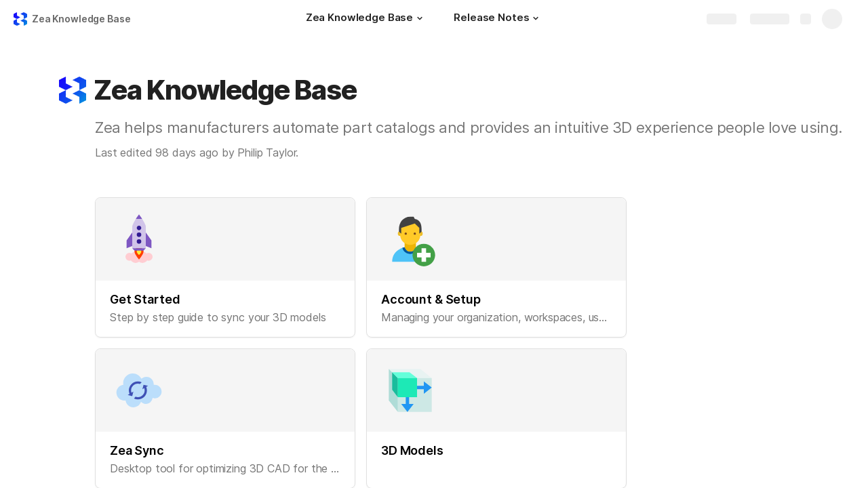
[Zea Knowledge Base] (366, 19)
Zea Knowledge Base (81, 19)
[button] (420, 18)
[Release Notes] (498, 19)
